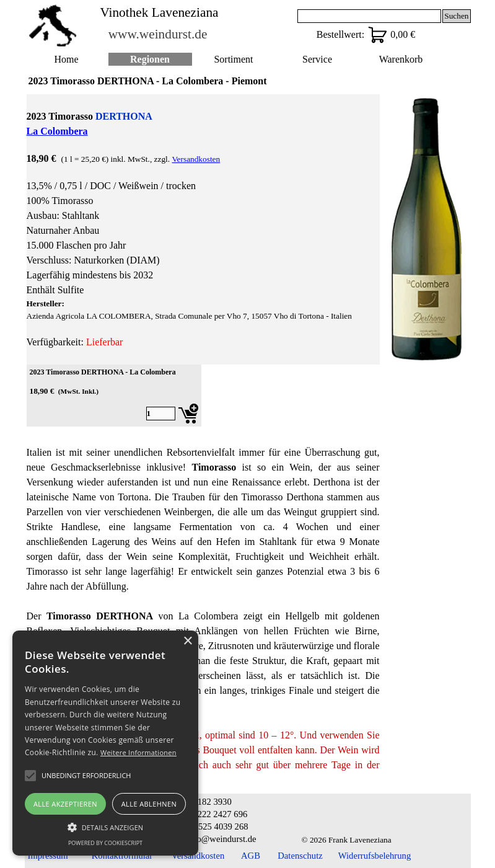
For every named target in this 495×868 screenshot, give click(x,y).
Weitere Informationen (138, 752)
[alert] (105, 743)
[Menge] (161, 414)
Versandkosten (196, 159)
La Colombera (57, 131)
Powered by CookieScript (105, 843)
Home (66, 59)
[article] (114, 396)
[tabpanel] (203, 229)
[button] (105, 826)
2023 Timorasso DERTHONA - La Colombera (103, 372)
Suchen (456, 16)
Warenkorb (401, 59)
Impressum (48, 856)
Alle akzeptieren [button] (65, 804)
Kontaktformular (122, 856)
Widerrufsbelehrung (375, 856)
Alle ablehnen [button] (149, 804)
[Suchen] (370, 16)
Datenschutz (300, 856)
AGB (251, 856)
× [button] (187, 641)
